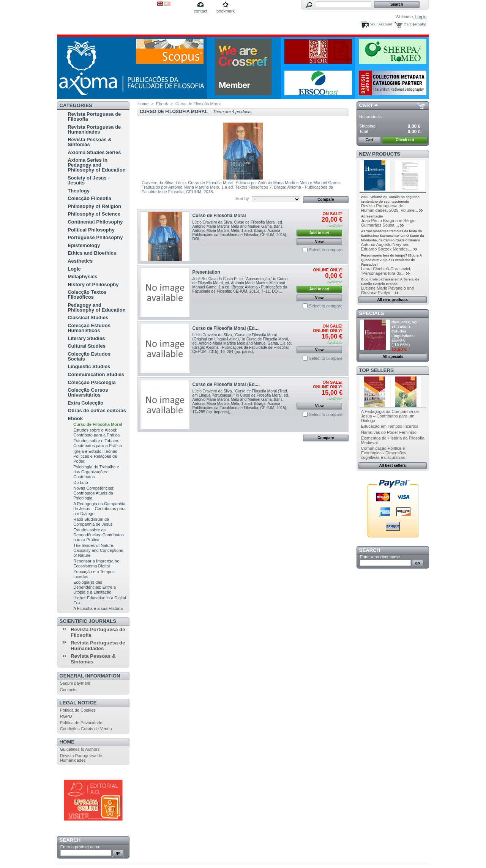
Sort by (242, 198)
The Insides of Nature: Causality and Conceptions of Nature (98, 550)
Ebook (75, 418)
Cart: (408, 24)
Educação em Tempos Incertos (390, 426)
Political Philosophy (91, 230)
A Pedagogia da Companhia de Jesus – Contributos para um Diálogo (99, 509)
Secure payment (75, 683)
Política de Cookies (78, 710)
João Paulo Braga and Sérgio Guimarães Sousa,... (388, 223)
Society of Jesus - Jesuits (89, 180)
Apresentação (372, 216)
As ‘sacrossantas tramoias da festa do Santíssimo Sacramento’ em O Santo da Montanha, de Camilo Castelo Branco (393, 236)
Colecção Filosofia (89, 198)
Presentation (206, 272)
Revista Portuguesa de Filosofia (94, 117)
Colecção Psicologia (92, 382)
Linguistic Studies (89, 366)
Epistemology (84, 245)
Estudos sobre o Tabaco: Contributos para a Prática (98, 443)
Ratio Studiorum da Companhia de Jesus (93, 522)
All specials (393, 357)
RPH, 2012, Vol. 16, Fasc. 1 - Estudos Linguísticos (405, 329)
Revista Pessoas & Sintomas (90, 142)
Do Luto (81, 482)
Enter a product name (80, 847)
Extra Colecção (85, 403)
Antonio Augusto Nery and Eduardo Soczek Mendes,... (387, 247)
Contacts (68, 690)
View (320, 242)
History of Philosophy (93, 284)
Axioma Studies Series (94, 152)
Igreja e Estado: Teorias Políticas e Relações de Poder (95, 456)
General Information (90, 676)
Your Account (381, 24)
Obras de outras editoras (97, 410)
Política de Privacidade (81, 723)
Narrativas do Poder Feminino (389, 432)
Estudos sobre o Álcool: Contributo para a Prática (96, 432)
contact (200, 11)
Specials (372, 313)
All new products (392, 300)
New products (380, 154)
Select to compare (326, 250)
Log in (421, 17)
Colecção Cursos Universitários (88, 392)
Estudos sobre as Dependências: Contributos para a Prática (99, 535)
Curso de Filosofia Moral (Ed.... (226, 328)
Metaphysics (82, 276)
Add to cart (320, 233)
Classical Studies (88, 317)
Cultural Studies (87, 346)
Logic (74, 269)
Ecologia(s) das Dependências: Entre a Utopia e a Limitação (95, 587)
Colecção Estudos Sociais (89, 356)
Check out (405, 140)
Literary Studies (86, 338)
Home (67, 742)
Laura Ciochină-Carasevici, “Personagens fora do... (386, 271)
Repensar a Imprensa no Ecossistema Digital (96, 563)
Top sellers (376, 370)
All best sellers (392, 466)
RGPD (66, 716)
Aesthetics (80, 261)
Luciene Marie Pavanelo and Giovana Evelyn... (387, 290)
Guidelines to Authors (80, 749)
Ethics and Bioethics (92, 253)
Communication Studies (96, 374)
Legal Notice (78, 703)
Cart (366, 105)
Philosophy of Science (94, 214)
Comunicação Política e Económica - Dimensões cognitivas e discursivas (384, 453)
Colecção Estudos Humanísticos (89, 328)
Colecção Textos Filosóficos (87, 295)
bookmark (226, 11)
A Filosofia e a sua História (98, 608)
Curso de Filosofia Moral (98, 424)
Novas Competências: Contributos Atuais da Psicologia (94, 493)
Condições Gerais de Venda (86, 729)
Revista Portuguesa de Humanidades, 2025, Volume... (390, 208)
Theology (79, 191)
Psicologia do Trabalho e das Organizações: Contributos (96, 472)
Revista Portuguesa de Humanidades (94, 129)
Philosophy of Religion (94, 206)
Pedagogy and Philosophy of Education (96, 307)
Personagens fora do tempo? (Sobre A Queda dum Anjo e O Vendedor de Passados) (391, 260)
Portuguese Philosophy (95, 237)
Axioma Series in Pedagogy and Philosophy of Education (96, 165)
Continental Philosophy (95, 222)
